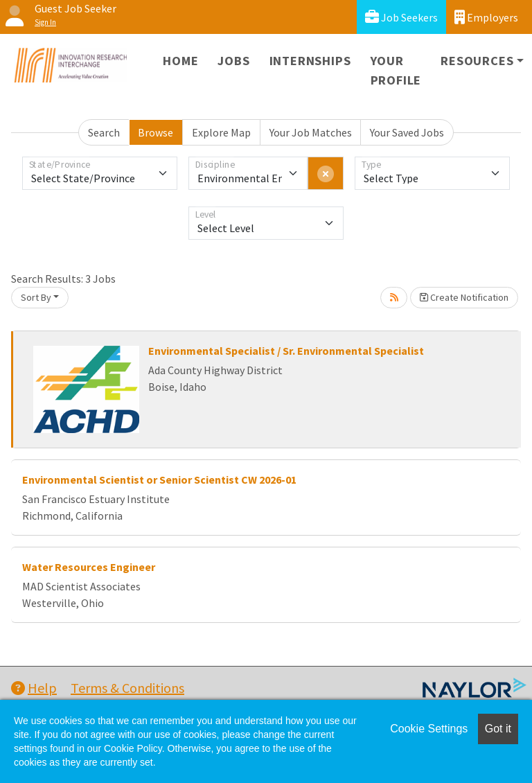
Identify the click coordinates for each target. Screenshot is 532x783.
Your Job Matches (311, 132)
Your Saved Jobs (407, 132)
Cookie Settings (429, 729)
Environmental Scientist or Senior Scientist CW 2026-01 (159, 480)
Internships (310, 61)
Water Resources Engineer (89, 567)
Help (34, 688)
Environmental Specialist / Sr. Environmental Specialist (286, 351)
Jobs (233, 61)
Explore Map (221, 132)
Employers (486, 17)
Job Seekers (401, 17)
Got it (498, 729)
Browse (156, 132)
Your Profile (396, 70)
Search (104, 132)
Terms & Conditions (127, 688)
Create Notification (464, 297)
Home (180, 61)
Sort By (36, 297)
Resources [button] (477, 61)
